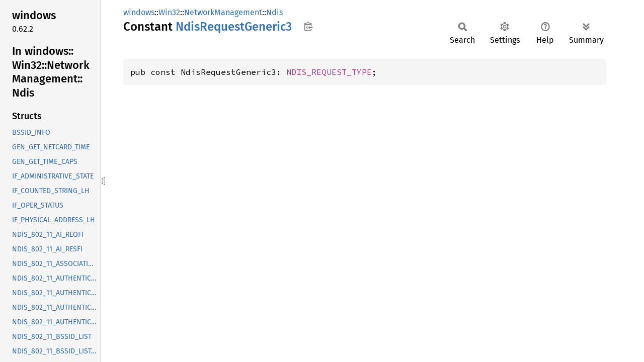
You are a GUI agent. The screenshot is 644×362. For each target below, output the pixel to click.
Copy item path (308, 26)
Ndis (274, 12)
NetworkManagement (223, 12)
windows (139, 12)
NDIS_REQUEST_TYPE (329, 72)
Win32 (169, 12)
